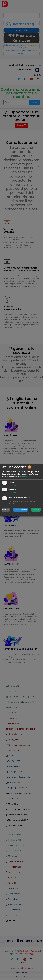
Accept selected (20, 510)
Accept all (36, 510)
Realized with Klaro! (34, 514)
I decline (6, 510)
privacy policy (27, 477)
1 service (12, 486)
